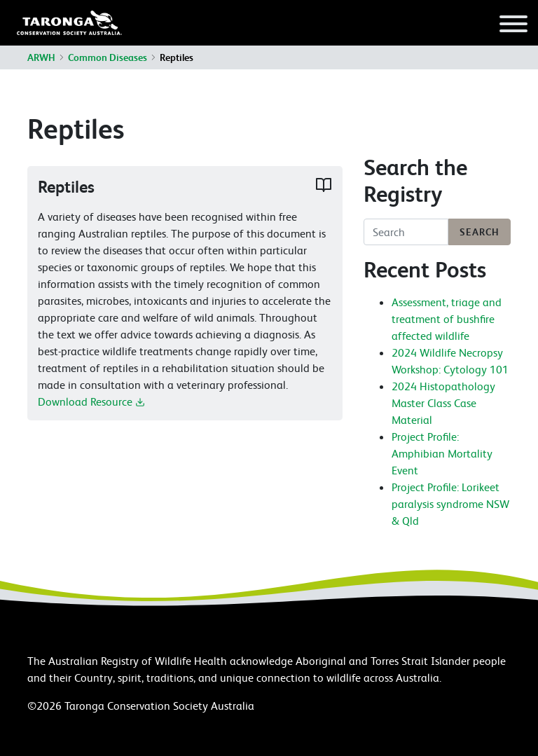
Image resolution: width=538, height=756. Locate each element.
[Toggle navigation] (513, 26)
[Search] (406, 232)
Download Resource (91, 401)
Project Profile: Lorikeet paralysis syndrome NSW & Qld (450, 504)
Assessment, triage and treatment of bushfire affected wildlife (447, 319)
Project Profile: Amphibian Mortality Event (442, 453)
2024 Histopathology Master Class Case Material (443, 403)
